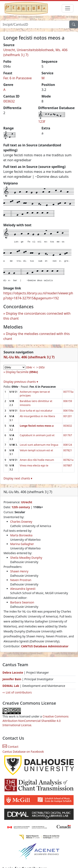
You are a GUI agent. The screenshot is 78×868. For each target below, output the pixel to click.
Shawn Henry (19, 571)
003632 (9, 101)
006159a (68, 411)
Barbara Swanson (22, 602)
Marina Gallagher (22, 544)
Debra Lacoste (13, 672)
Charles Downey (21, 522)
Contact (10, 747)
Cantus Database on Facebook (23, 752)
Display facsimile (22, 372)
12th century (21, 507)
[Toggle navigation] (68, 8)
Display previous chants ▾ (21, 382)
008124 (68, 445)
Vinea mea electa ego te (34, 465)
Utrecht (27, 502)
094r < (30, 367)
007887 (68, 465)
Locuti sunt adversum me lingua (39, 445)
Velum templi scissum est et (36, 450)
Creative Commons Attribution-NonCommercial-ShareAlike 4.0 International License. (36, 721)
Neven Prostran (21, 580)
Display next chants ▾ (18, 478)
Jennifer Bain (12, 679)
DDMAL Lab (11, 686)
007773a (68, 392)
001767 (68, 435)
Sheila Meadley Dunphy (26, 558)
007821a (68, 460)
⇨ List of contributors (17, 692)
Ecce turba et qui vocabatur (36, 411)
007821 (68, 450)
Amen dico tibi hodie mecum (37, 460)
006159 (68, 401)
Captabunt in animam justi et (37, 435)
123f (42, 122)
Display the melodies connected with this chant (37, 336)
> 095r (40, 367)
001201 (68, 416)
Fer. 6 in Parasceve (17, 78)
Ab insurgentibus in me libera (37, 416)
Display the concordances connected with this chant (37, 316)
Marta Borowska (21, 535)
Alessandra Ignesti (23, 589)
